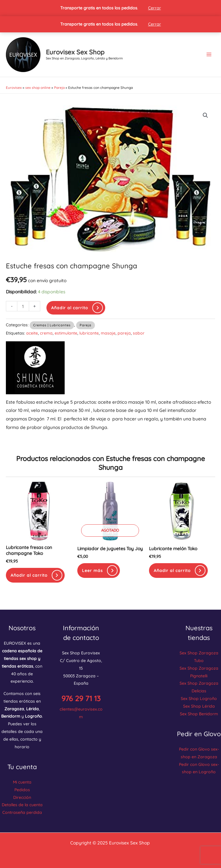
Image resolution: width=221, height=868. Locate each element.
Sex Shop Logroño (199, 698)
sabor (139, 333)
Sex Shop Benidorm (199, 714)
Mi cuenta (22, 782)
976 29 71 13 (81, 698)
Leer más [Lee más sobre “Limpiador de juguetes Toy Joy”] (92, 570)
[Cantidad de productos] (23, 306)
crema (46, 333)
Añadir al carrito (70, 308)
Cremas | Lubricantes (52, 325)
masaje (108, 333)
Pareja (59, 88)
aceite (32, 333)
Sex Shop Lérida (199, 706)
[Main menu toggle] (209, 55)
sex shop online (38, 88)
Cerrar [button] (155, 8)
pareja (124, 333)
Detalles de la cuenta (22, 805)
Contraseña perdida (22, 812)
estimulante (66, 333)
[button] (205, 115)
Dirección (22, 797)
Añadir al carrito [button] (29, 575)
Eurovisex (14, 88)
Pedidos (22, 790)
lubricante (89, 333)
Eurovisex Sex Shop (75, 52)
